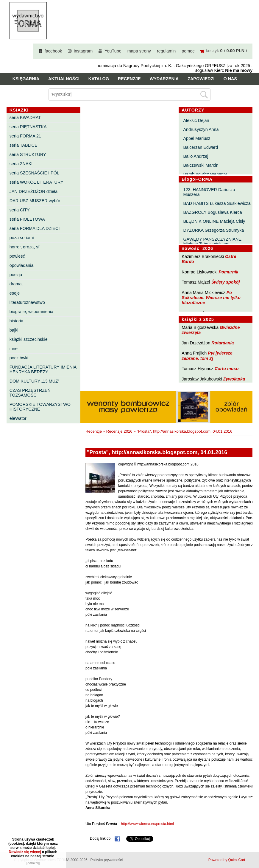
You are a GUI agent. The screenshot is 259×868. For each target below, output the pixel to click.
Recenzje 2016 (119, 431)
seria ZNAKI (21, 164)
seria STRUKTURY (28, 154)
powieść (17, 256)
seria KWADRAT (25, 117)
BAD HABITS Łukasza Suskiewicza (217, 203)
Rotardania (223, 343)
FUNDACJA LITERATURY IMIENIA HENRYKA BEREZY (43, 369)
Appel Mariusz (197, 138)
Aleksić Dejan (196, 120)
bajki (14, 330)
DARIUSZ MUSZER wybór (35, 201)
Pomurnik (228, 272)
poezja (16, 275)
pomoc (188, 51)
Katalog (99, 79)
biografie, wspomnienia (31, 312)
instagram (83, 51)
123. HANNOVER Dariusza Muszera (209, 192)
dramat (16, 284)
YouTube (113, 51)
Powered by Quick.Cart (227, 860)
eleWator (18, 418)
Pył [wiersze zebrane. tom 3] (207, 356)
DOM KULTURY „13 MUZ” (35, 381)
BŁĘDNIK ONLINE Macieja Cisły (214, 221)
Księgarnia (26, 79)
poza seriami (22, 238)
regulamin (166, 51)
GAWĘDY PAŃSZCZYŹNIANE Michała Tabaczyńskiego (212, 242)
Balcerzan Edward (201, 147)
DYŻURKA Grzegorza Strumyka (213, 230)
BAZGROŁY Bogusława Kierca (212, 212)
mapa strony (139, 51)
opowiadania (22, 265)
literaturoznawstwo (27, 302)
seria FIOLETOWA (27, 219)
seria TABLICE (24, 145)
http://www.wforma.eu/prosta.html (147, 824)
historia (16, 321)
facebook (53, 51)
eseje (15, 293)
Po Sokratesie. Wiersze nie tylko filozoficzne (211, 298)
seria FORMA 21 (25, 136)
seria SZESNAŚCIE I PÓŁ (34, 173)
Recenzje (129, 79)
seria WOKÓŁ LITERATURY (36, 182)
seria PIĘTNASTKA (28, 127)
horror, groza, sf (25, 247)
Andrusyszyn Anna (201, 129)
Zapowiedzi (201, 79)
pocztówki (19, 358)
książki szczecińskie (29, 339)
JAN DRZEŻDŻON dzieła (34, 191)
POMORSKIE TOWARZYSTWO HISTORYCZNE (40, 407)
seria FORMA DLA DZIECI (35, 228)
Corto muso (227, 369)
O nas (230, 79)
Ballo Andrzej (196, 156)
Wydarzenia (164, 79)
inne (14, 349)
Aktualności (64, 79)
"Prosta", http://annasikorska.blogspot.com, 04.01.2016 (184, 431)
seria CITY (20, 210)
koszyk (212, 51)
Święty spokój (225, 282)
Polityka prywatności (106, 860)
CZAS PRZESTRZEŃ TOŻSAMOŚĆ (30, 393)
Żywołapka (234, 379)
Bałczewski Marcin (201, 165)
